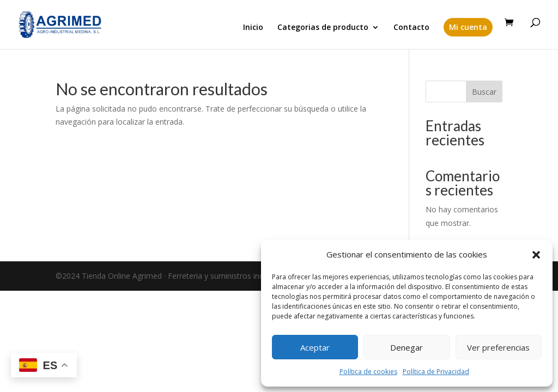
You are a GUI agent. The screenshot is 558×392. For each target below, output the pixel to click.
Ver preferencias (498, 347)
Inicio (253, 28)
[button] (536, 255)
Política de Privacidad (436, 372)
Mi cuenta (468, 27)
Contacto (411, 28)
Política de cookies (368, 372)
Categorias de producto (323, 28)
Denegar (407, 347)
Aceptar (315, 347)
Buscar (484, 92)
